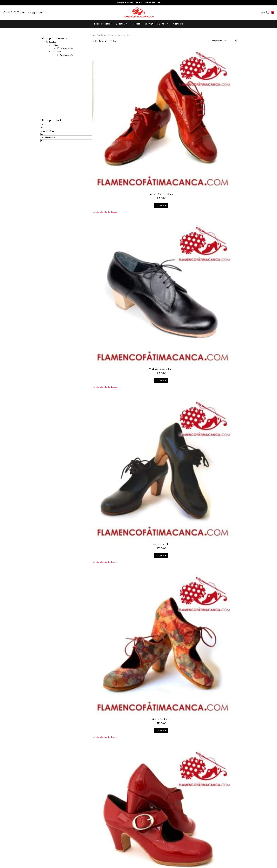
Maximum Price (48, 137)
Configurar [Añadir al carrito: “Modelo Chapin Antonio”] (161, 380)
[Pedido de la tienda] (223, 41)
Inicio (94, 35)
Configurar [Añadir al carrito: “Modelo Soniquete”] (161, 731)
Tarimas (136, 24)
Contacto (178, 24)
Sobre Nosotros (103, 24)
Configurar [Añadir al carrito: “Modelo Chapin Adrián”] (161, 205)
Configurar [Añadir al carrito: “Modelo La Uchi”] (161, 555)
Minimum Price (48, 131)
